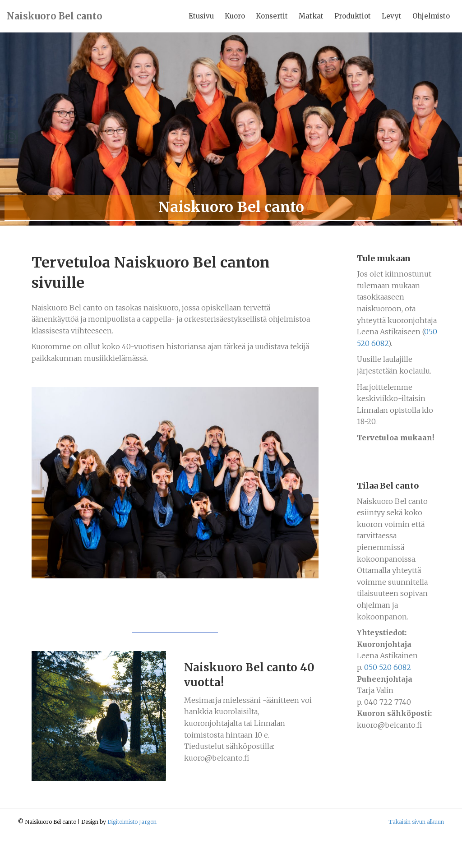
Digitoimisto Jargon (132, 854)
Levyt (392, 16)
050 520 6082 (388, 700)
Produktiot (353, 16)
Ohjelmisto (431, 16)
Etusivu (201, 16)
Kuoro (235, 16)
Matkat (311, 16)
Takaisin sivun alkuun (416, 854)
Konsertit (272, 16)
